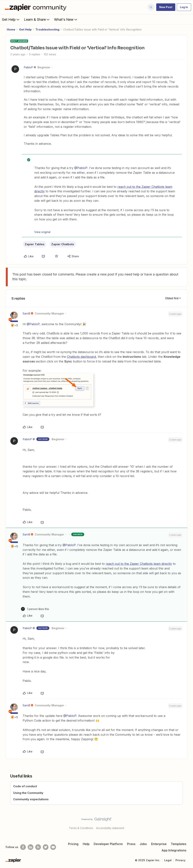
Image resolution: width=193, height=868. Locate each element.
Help (86, 844)
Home (11, 29)
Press (131, 844)
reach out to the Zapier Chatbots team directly (139, 564)
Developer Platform (108, 844)
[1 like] (35, 609)
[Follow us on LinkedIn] (31, 847)
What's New (66, 19)
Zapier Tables (35, 244)
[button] (166, 7)
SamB (26, 313)
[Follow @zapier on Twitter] (46, 847)
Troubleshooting (47, 29)
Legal (168, 860)
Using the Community (28, 793)
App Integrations (174, 850)
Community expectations (31, 799)
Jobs (143, 844)
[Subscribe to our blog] (38, 847)
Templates (179, 844)
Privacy (180, 860)
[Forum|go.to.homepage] (37, 7)
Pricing (73, 844)
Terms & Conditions (81, 828)
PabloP (28, 67)
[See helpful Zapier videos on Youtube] (53, 847)
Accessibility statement (110, 828)
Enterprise (159, 844)
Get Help (11, 19)
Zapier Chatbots (63, 244)
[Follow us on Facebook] (23, 847)
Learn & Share (37, 19)
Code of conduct (25, 786)
